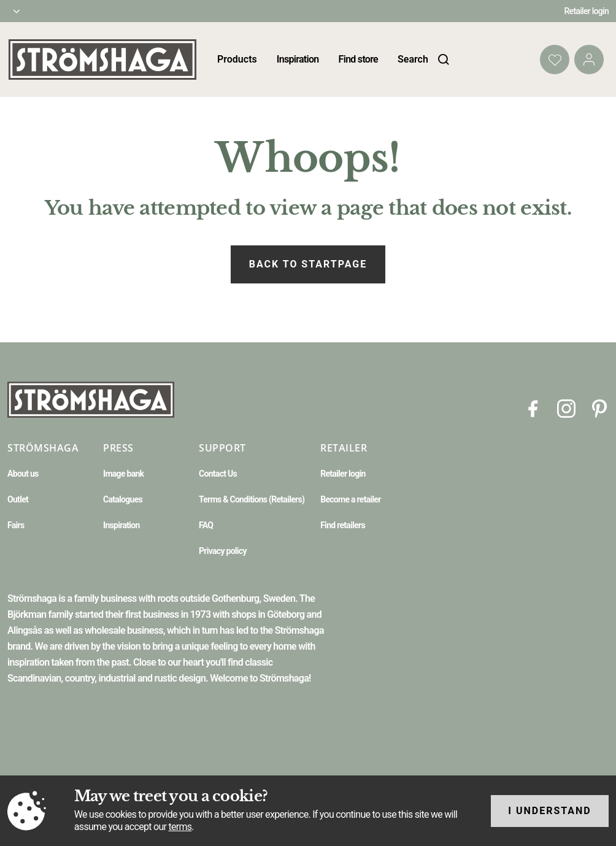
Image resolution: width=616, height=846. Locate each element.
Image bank (123, 474)
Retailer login (587, 11)
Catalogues (123, 499)
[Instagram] (566, 408)
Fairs (16, 525)
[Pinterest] (599, 408)
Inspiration (298, 59)
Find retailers (343, 525)
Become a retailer (351, 499)
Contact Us (218, 474)
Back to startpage (308, 264)
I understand (550, 811)
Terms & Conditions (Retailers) (252, 499)
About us (23, 474)
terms (180, 827)
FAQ (206, 525)
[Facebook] (533, 408)
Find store (358, 59)
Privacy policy (223, 551)
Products (237, 59)
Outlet (18, 499)
